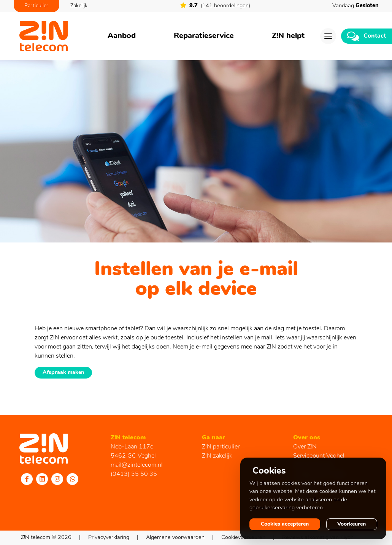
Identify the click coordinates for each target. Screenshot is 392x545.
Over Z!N (305, 447)
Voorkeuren (352, 524)
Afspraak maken (63, 373)
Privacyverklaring (109, 538)
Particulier (36, 6)
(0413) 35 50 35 (134, 474)
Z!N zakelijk (217, 456)
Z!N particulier (221, 447)
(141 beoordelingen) (215, 6)
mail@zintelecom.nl (137, 465)
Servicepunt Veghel (319, 456)
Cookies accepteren (285, 524)
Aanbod (122, 36)
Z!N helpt (288, 36)
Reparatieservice (204, 36)
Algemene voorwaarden (175, 538)
